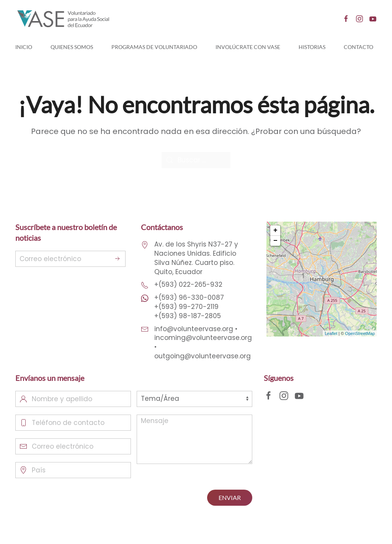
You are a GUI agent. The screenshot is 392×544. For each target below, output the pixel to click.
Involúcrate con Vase (248, 47)
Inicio (24, 47)
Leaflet (331, 333)
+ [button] (275, 230)
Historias (312, 47)
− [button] (275, 241)
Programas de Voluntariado (154, 47)
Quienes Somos (72, 47)
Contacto (359, 47)
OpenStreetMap (360, 333)
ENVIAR (230, 497)
